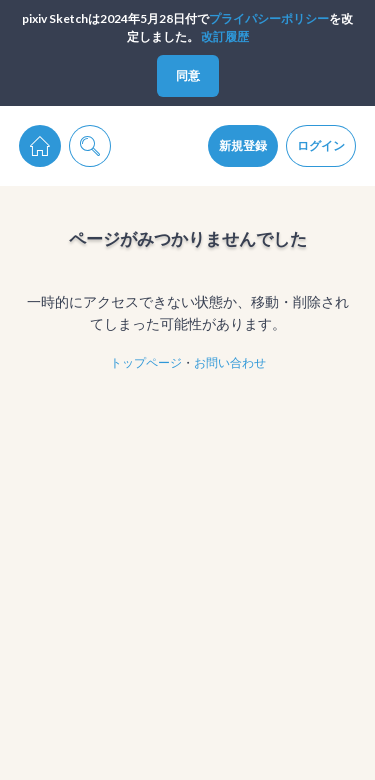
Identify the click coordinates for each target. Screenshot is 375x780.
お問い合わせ (230, 362)
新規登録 (243, 145)
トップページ (146, 362)
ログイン (321, 145)
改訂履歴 (225, 36)
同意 (188, 75)
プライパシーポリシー (269, 18)
